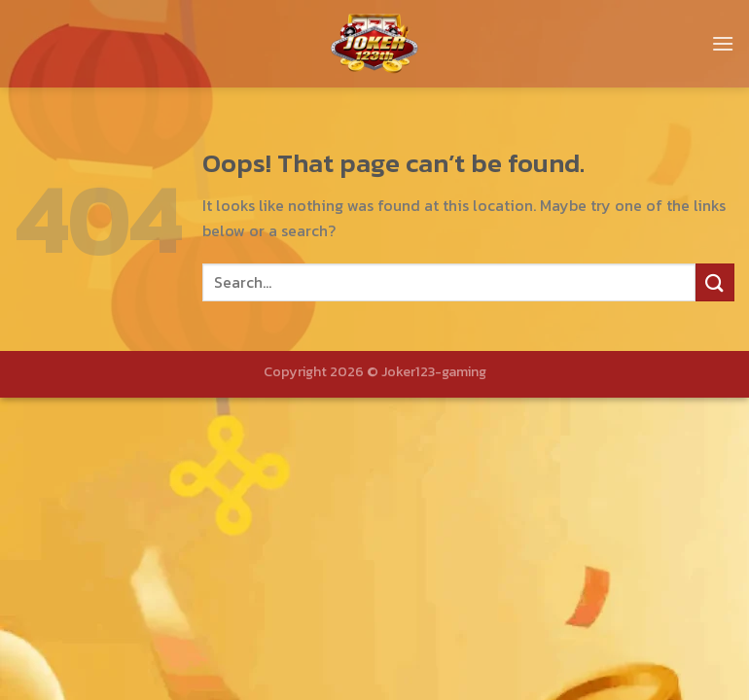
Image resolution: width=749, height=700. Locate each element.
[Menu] (723, 43)
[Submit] (715, 282)
